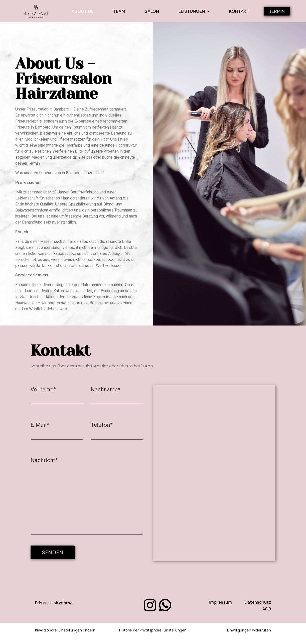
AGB (267, 609)
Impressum (220, 602)
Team (119, 11)
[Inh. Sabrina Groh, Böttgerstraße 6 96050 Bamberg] (214, 473)
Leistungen (194, 11)
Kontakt (239, 11)
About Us (83, 11)
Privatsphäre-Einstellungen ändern (65, 630)
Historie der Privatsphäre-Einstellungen (153, 630)
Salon (152, 11)
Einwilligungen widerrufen (249, 630)
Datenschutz (258, 602)
